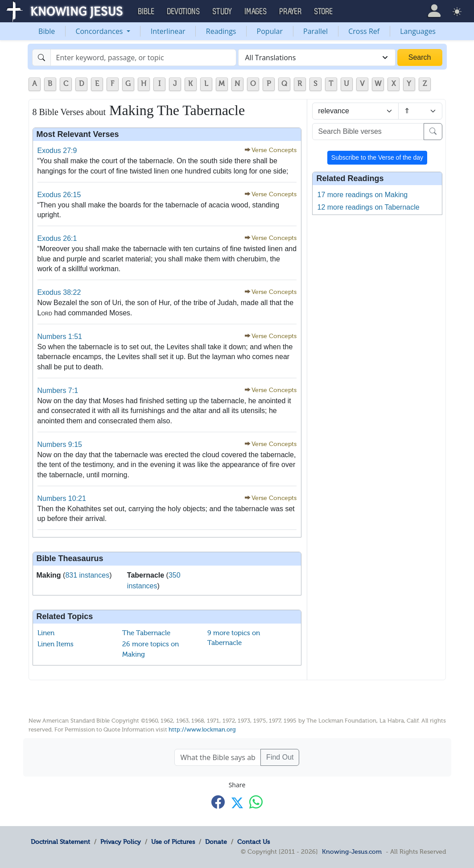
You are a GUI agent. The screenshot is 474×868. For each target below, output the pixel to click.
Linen (46, 633)
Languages (418, 31)
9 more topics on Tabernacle (234, 638)
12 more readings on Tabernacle (368, 207)
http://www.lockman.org (202, 730)
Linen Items (56, 644)
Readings (221, 31)
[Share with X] (237, 802)
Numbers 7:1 (58, 391)
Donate (216, 842)
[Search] (143, 58)
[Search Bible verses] (368, 132)
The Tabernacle (146, 633)
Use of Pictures (173, 842)
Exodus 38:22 (59, 292)
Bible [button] (146, 12)
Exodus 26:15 (59, 195)
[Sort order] (420, 111)
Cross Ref (364, 31)
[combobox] (317, 58)
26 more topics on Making (150, 649)
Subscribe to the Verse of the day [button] (377, 157)
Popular (270, 31)
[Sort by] (355, 111)
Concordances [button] (100, 31)
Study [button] (223, 12)
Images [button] (256, 12)
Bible (47, 31)
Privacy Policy (121, 842)
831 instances (87, 575)
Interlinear (168, 31)
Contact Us (253, 842)
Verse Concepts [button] (274, 150)
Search (420, 57)
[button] (434, 11)
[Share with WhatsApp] (256, 802)
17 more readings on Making (362, 195)
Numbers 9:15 (60, 444)
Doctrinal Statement (60, 842)
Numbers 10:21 (62, 498)
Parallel (315, 31)
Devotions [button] (184, 12)
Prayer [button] (291, 12)
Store (324, 12)
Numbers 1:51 (60, 337)
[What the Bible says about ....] (218, 757)
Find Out (280, 757)
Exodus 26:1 (57, 238)
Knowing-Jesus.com (352, 851)
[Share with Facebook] (218, 802)
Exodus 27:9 (57, 151)
